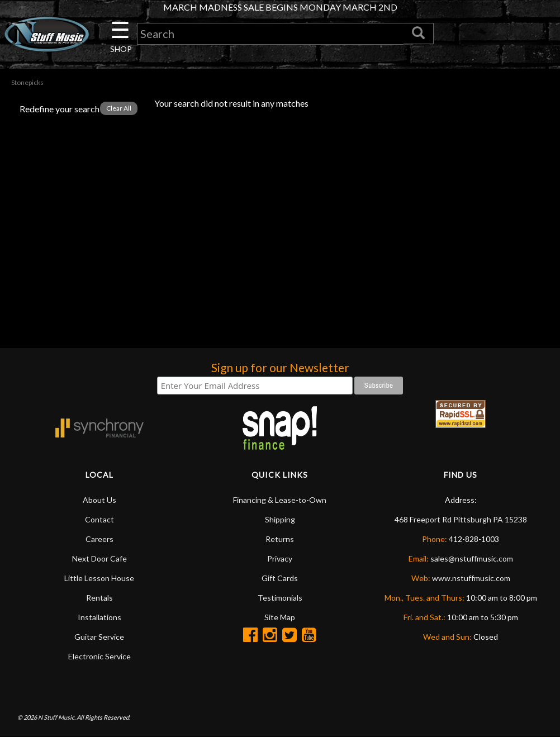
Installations (99, 617)
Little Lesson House (99, 578)
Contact (99, 519)
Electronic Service (99, 656)
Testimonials (280, 598)
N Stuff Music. (57, 717)
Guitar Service (99, 637)
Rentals (99, 598)
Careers (99, 539)
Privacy (280, 558)
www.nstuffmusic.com (471, 578)
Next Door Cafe (99, 558)
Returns (280, 539)
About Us (99, 500)
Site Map (280, 617)
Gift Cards (280, 578)
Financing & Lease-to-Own (280, 500)
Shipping (280, 519)
